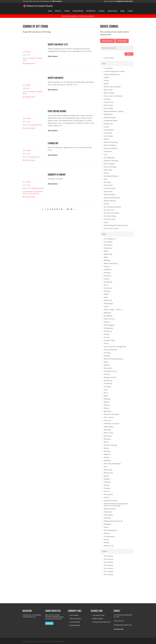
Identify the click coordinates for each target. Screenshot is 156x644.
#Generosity (39, 192)
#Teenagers (108, 524)
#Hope (106, 362)
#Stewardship (108, 515)
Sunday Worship (78, 11)
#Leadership (108, 383)
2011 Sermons (108, 571)
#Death (106, 294)
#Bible (106, 251)
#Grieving (107, 353)
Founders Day (108, 124)
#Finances (107, 322)
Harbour (107, 139)
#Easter (106, 306)
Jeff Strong (27, 52)
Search (129, 54)
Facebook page (118, 629)
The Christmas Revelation (112, 207)
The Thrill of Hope (110, 216)
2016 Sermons (108, 556)
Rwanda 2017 (108, 185)
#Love (106, 393)
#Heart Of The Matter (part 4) (114, 359)
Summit (106, 204)
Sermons (102, 11)
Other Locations (57, 1)
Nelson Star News (76, 619)
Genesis (106, 127)
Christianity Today (99, 615)
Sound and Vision (110, 188)
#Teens (106, 527)
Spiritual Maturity (110, 194)
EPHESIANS (108, 114)
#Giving (106, 334)
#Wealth (107, 542)
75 (68, 209)
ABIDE (106, 77)
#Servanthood (108, 494)
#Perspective (108, 436)
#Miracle (107, 402)
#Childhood (108, 269)
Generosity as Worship (57, 174)
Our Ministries (91, 11)
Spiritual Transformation (112, 197)
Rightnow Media (98, 619)
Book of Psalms (109, 93)
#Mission (107, 405)
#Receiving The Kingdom (112, 463)
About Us (58, 11)
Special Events (112, 11)
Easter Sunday (108, 108)
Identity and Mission (111, 148)
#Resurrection (108, 473)
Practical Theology (110, 167)
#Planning (107, 439)
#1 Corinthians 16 (28, 192)
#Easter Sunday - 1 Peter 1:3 (113, 309)
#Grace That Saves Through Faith (115, 346)
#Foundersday (108, 328)
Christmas (34, 125)
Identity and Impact (56, 78)
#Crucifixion (108, 288)
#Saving (106, 485)
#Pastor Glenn (108, 433)
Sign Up (49, 623)
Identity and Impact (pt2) (58, 44)
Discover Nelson (75, 625)
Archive (105, 551)
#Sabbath (107, 479)
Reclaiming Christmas (111, 176)
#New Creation (109, 417)
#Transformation (109, 536)
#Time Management (110, 530)
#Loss (106, 390)
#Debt (106, 297)
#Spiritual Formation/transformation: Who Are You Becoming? (116, 505)
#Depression (108, 300)
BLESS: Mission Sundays (112, 87)
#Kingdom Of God (110, 377)
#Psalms (107, 457)
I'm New (67, 11)
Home (50, 11)
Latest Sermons (109, 58)
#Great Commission (110, 350)
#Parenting (107, 430)
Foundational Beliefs (111, 120)
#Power (106, 442)
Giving (122, 11)
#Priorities (107, 451)
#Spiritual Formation (111, 500)
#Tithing (107, 533)
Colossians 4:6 (109, 102)
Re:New (106, 173)
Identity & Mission (36, 58)
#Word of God (108, 546)
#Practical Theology (110, 445)
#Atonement (108, 248)
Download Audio (29, 64)
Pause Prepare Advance (57, 111)
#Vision (106, 539)
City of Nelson (74, 615)
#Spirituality (108, 512)
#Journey (107, 374)
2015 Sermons (108, 559)
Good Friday (108, 133)
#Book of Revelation (111, 263)
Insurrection (108, 151)
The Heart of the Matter (112, 213)
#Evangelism (108, 316)
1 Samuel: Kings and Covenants (114, 71)
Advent (33, 157)
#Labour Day (108, 380)
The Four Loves (109, 210)
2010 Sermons (108, 574)
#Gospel (107, 337)
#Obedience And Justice (112, 423)
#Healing (107, 356)
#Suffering (107, 518)
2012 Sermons (108, 568)
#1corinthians (108, 242)
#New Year (107, 420)
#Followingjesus (109, 325)
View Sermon (53, 56)
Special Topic (108, 191)
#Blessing (107, 260)
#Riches (106, 476)
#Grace (106, 343)
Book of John (108, 90)
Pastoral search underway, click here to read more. (78, 16)
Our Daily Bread (75, 622)
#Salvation (107, 482)
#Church (107, 279)
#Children (107, 273)
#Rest (106, 467)
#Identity (107, 365)
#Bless (106, 257)
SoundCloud (122, 41)
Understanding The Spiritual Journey (116, 225)
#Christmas (108, 276)
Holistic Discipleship (111, 142)
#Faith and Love (34, 194)
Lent (105, 154)
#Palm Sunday (109, 426)
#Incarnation (108, 368)
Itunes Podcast (108, 41)
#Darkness (107, 291)
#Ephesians (108, 313)
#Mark (106, 396)
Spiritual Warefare (110, 201)
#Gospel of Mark (109, 340)
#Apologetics (108, 245)
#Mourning (107, 411)
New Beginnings (109, 158)
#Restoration (108, 470)
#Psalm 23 (107, 454)
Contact (130, 11)
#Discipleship (108, 303)
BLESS (106, 84)
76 (71, 209)
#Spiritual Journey (110, 509)
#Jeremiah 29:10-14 (110, 371)
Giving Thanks (109, 130)
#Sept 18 (107, 491)
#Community (108, 282)
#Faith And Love (109, 319)
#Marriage (107, 399)
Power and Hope (109, 164)
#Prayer (106, 448)
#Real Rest (107, 460)
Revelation (107, 182)
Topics (104, 234)
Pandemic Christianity (111, 161)
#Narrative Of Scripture (112, 414)
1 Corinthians (35, 188)
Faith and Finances (110, 117)
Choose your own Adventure (113, 96)
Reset (106, 179)
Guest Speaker (109, 136)
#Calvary (107, 266)
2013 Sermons (108, 565)
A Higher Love (53, 143)
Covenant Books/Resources (101, 622)
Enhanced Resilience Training (114, 111)
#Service (25, 194)
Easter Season (108, 105)
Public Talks (108, 170)
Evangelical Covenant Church (124, 1)
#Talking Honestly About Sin (113, 521)
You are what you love (111, 228)
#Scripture (107, 488)
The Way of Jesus (110, 219)
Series (104, 63)
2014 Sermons (108, 562)
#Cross (106, 285)
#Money (107, 408)
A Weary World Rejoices (112, 74)
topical (106, 222)
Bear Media (61, 641)
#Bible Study (108, 254)
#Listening (107, 387)
